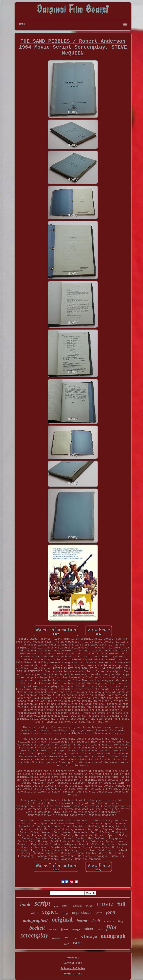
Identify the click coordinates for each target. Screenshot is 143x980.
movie (105, 904)
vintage (89, 937)
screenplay (34, 935)
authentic (77, 906)
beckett (37, 928)
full (121, 904)
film (111, 927)
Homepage (73, 958)
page (89, 905)
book (25, 904)
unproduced (82, 912)
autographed (35, 920)
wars (99, 913)
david (100, 929)
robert (88, 929)
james (65, 929)
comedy (109, 921)
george (76, 929)
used (65, 905)
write (34, 913)
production (57, 938)
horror (82, 921)
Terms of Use (73, 974)
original (62, 919)
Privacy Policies (73, 968)
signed (50, 912)
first (56, 906)
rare (77, 943)
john (111, 912)
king (120, 921)
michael (53, 929)
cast (76, 938)
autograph (113, 936)
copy (66, 944)
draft (96, 920)
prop (65, 913)
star (67, 937)
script (42, 903)
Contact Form (73, 963)
